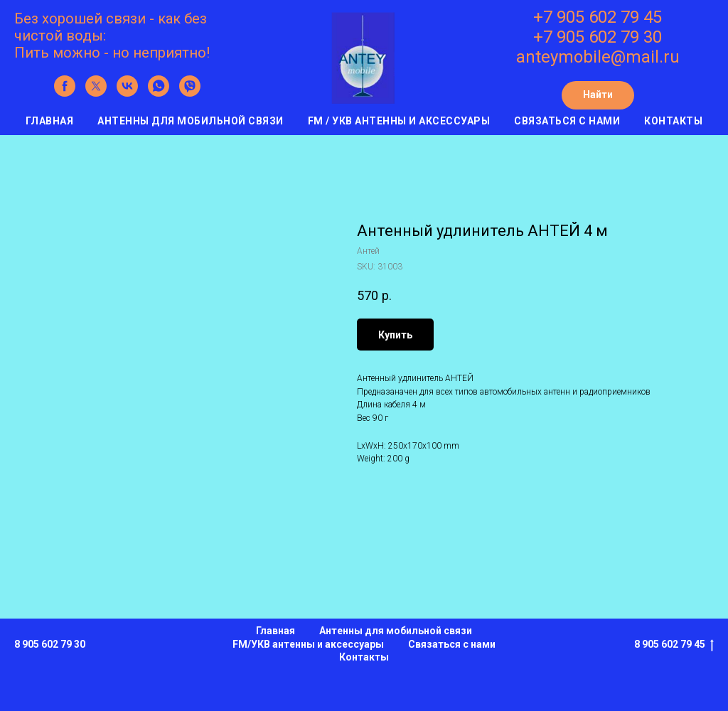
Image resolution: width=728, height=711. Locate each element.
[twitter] (96, 93)
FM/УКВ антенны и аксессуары (308, 644)
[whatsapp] (159, 93)
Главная (50, 121)
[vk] (127, 93)
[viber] (190, 93)
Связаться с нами (567, 121)
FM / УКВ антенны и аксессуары (399, 121)
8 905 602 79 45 (674, 645)
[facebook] (65, 93)
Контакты (673, 121)
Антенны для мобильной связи (191, 121)
